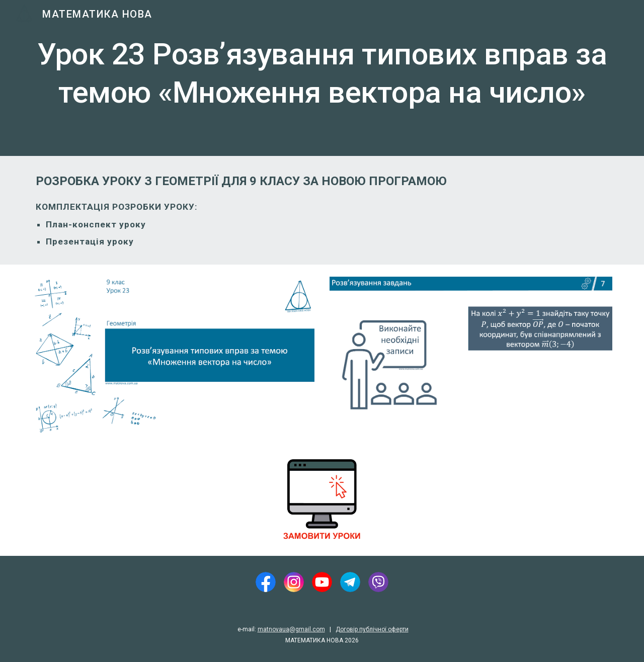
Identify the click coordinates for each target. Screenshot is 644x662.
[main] (322, 78)
